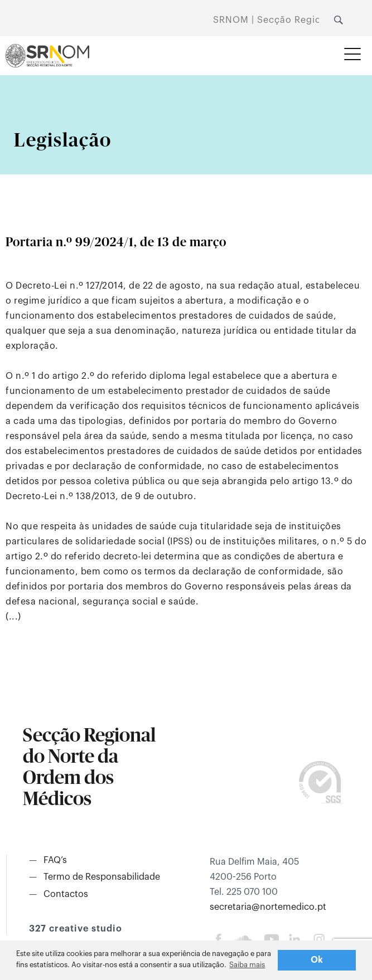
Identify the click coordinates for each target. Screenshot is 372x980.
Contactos (66, 894)
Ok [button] (317, 960)
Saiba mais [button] (247, 965)
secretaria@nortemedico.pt (268, 907)
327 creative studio (76, 929)
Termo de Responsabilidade (102, 877)
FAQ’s (55, 860)
